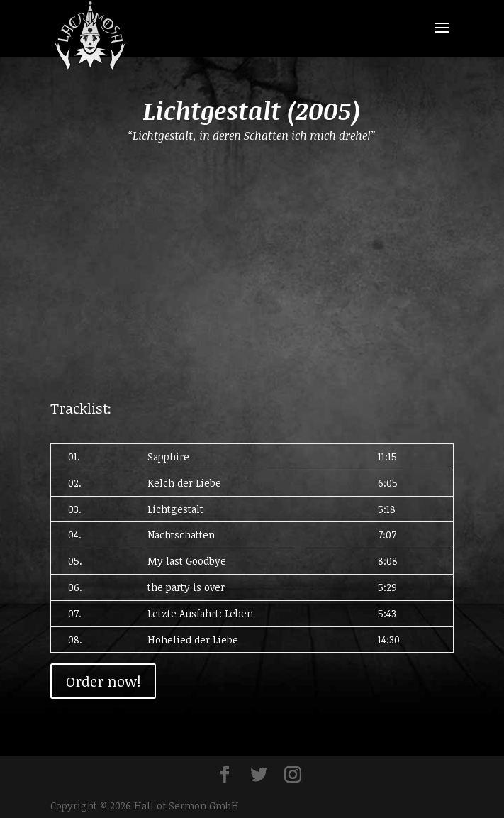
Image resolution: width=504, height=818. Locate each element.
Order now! (103, 681)
